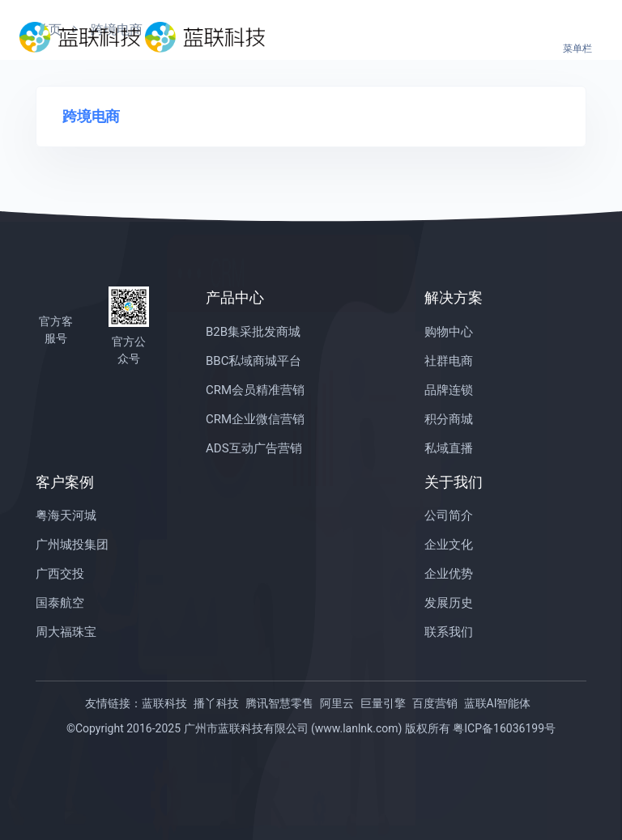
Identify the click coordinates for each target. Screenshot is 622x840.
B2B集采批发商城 (253, 332)
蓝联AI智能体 (498, 703)
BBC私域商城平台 (253, 361)
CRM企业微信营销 (255, 419)
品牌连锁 (449, 390)
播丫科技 (216, 703)
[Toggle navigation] (577, 37)
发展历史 (449, 603)
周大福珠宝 (66, 632)
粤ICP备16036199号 (504, 728)
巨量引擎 (383, 703)
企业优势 (449, 574)
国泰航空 (60, 603)
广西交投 (60, 574)
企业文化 (449, 545)
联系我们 (449, 632)
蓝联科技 (164, 703)
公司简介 (449, 515)
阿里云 (337, 703)
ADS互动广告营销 (254, 448)
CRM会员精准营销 (255, 390)
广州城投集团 (72, 545)
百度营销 (435, 703)
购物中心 (449, 332)
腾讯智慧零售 (279, 703)
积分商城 (449, 419)
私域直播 (449, 448)
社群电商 (449, 361)
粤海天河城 (66, 515)
